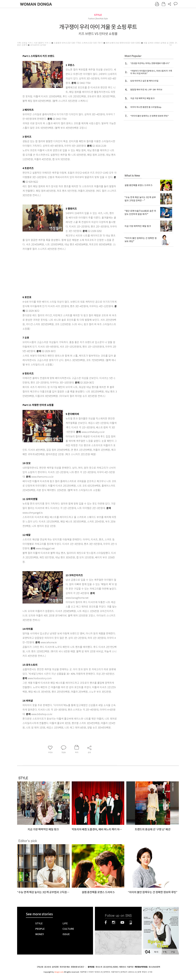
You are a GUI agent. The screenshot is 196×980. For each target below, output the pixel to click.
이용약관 (130, 967)
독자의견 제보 (65, 967)
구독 (164, 952)
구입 (173, 952)
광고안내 (48, 967)
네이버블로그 (131, 922)
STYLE (98, 15)
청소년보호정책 (154, 967)
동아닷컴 (91, 967)
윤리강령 (55, 967)
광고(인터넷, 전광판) (111, 967)
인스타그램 (114, 922)
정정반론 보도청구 (78, 967)
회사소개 (99, 967)
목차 (156, 952)
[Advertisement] (63, 272)
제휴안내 (122, 967)
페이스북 (106, 922)
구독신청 (40, 967)
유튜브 (122, 922)
